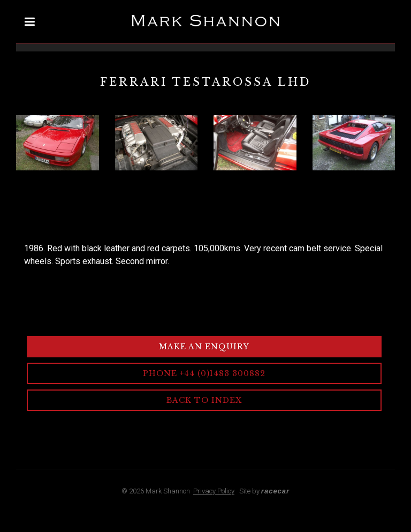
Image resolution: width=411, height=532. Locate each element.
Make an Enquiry (204, 347)
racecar (275, 491)
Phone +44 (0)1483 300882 (204, 373)
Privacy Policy (214, 491)
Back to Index (204, 400)
